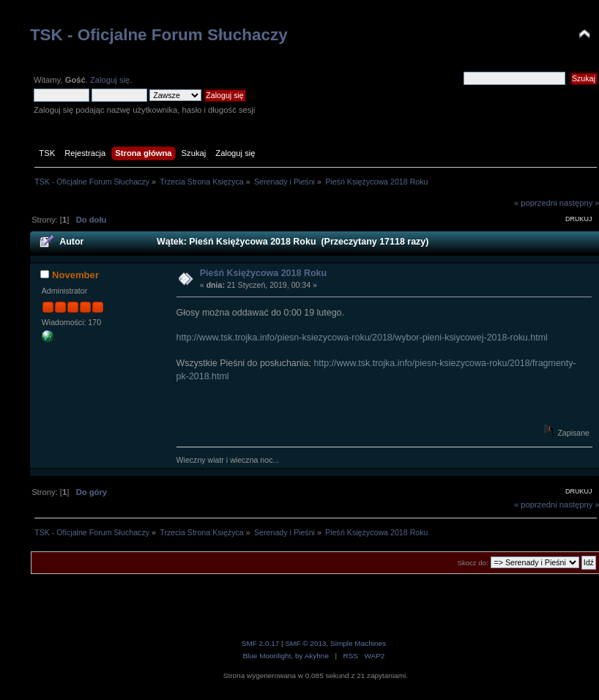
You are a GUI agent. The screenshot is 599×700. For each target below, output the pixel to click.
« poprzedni (536, 203)
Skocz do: (473, 563)
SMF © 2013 (305, 643)
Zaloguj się (110, 80)
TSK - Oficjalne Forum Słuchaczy (159, 35)
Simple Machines (358, 643)
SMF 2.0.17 (261, 643)
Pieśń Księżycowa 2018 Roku (263, 273)
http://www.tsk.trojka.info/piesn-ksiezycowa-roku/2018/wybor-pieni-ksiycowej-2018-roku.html (362, 338)
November (75, 275)
